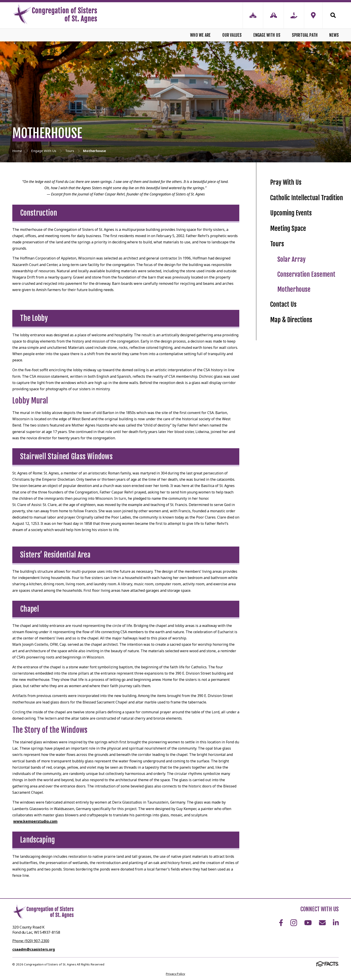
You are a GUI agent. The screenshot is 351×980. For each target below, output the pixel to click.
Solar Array (291, 259)
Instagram (294, 923)
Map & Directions (291, 320)
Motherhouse (294, 289)
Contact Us (283, 304)
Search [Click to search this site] (333, 15)
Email (322, 923)
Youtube (308, 923)
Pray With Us (286, 182)
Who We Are (200, 35)
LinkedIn (336, 923)
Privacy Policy (176, 974)
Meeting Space (288, 228)
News (334, 35)
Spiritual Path (305, 35)
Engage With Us (267, 35)
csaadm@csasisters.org (34, 949)
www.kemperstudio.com (35, 821)
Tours (277, 244)
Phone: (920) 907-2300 (31, 941)
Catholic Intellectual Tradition (307, 198)
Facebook (281, 923)
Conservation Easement (306, 274)
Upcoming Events (291, 213)
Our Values (232, 35)
